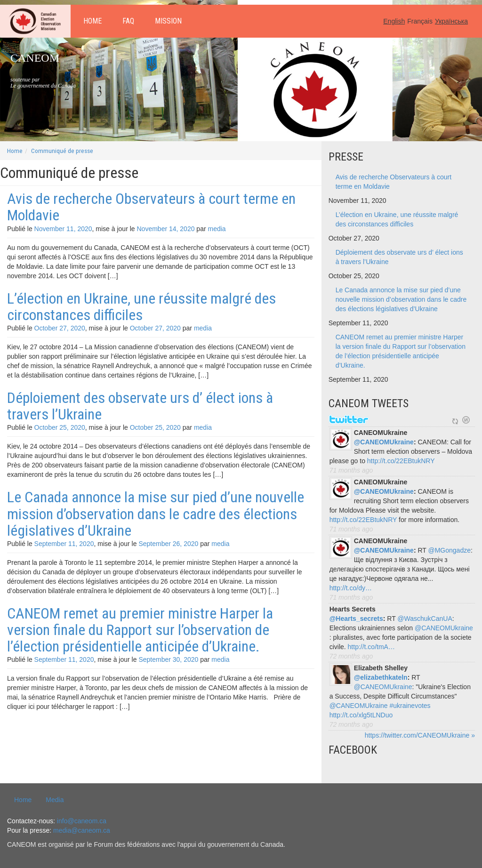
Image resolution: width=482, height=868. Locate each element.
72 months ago (351, 656)
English (394, 21)
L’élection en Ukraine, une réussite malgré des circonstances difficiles (141, 307)
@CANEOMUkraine (384, 442)
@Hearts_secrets (356, 619)
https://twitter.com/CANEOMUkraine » (420, 735)
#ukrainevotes (410, 706)
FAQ (128, 21)
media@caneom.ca (82, 830)
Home (92, 21)
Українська (451, 21)
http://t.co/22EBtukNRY (401, 461)
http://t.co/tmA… (371, 647)
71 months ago (351, 470)
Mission (168, 21)
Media (55, 800)
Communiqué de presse (62, 151)
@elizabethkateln (381, 677)
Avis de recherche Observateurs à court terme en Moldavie (151, 207)
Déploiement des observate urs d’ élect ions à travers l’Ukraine (140, 406)
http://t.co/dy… (351, 588)
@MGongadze (450, 550)
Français (420, 21)
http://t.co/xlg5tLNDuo (361, 715)
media (217, 229)
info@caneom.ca (82, 821)
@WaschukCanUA (425, 619)
